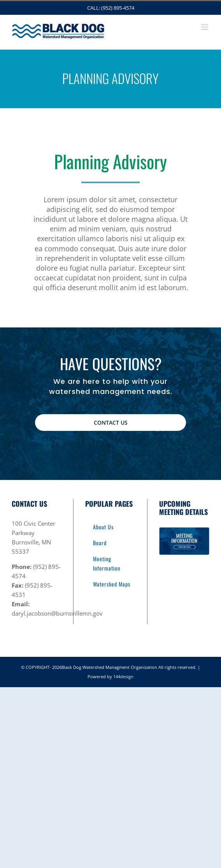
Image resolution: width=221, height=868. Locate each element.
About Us (103, 527)
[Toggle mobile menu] (205, 27)
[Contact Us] (110, 423)
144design (123, 676)
